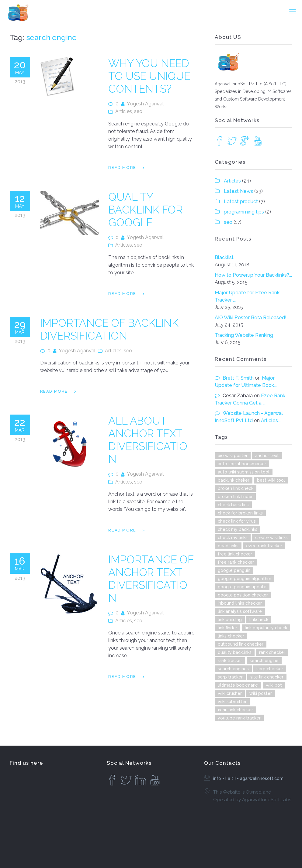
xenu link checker (235, 710)
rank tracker (230, 661)
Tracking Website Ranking (244, 335)
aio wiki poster (233, 456)
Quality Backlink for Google (146, 210)
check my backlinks (238, 529)
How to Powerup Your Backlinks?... (253, 275)
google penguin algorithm (245, 579)
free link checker (235, 554)
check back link (233, 505)
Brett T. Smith (238, 378)
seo (138, 111)
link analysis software (240, 611)
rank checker (272, 652)
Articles (124, 111)
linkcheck (259, 620)
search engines (233, 669)
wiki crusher (230, 693)
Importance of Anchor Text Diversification (151, 579)
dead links (228, 546)
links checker (231, 636)
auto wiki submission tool (244, 472)
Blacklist (224, 257)
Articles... (271, 420)
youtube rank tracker (239, 718)
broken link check (236, 488)
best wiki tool (271, 480)
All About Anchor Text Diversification (148, 440)
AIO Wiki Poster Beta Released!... (252, 318)
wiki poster (261, 693)
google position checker (243, 595)
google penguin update (242, 587)
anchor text (267, 456)
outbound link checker (241, 644)
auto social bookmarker (242, 464)
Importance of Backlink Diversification (109, 329)
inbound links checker (240, 603)
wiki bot (274, 685)
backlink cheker (234, 480)
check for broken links (240, 513)
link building (230, 620)
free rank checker (236, 562)
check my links (233, 538)
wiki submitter (232, 702)
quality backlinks (235, 652)
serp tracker (230, 677)
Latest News (238, 191)
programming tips (244, 212)
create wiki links (271, 538)
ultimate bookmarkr (238, 685)
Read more (122, 167)
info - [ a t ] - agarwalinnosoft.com (248, 778)
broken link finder (235, 497)
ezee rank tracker (264, 546)
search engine (264, 661)
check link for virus (237, 521)
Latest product (241, 202)
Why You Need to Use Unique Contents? (149, 76)
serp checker (270, 669)
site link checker (267, 677)
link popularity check (266, 628)
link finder (227, 628)
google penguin (234, 570)
